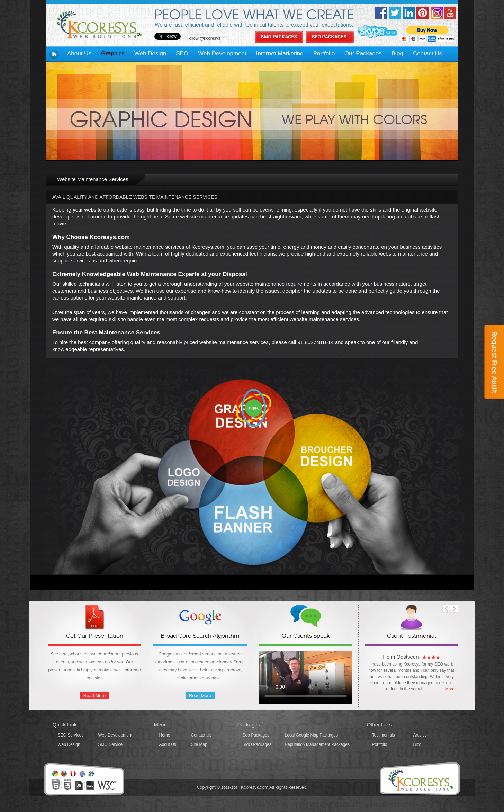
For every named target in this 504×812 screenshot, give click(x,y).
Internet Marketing (280, 53)
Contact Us (427, 53)
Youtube (450, 13)
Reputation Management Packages (317, 744)
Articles (420, 735)
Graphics (113, 53)
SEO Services (71, 735)
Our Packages (363, 53)
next (454, 608)
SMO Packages (257, 744)
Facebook (381, 13)
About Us (79, 53)
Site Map (199, 744)
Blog (397, 53)
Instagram (436, 13)
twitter (395, 13)
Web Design (150, 53)
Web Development (222, 53)
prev (445, 608)
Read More (94, 695)
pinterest (423, 13)
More (450, 689)
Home (165, 735)
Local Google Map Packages (311, 735)
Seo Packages (256, 735)
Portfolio (324, 53)
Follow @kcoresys (204, 38)
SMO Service (111, 744)
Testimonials (384, 735)
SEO (182, 53)
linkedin (409, 13)
